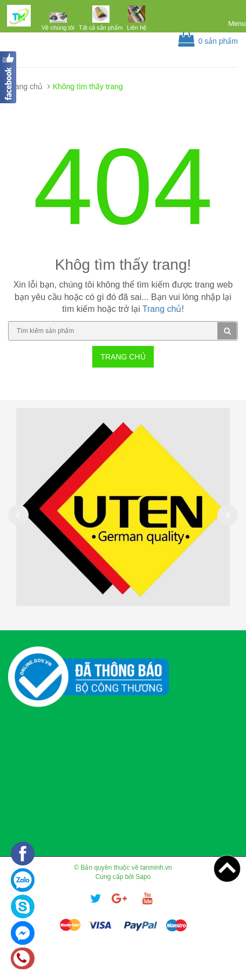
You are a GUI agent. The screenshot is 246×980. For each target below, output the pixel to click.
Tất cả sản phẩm (101, 28)
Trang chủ (25, 86)
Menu (237, 24)
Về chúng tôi (58, 28)
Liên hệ (136, 28)
